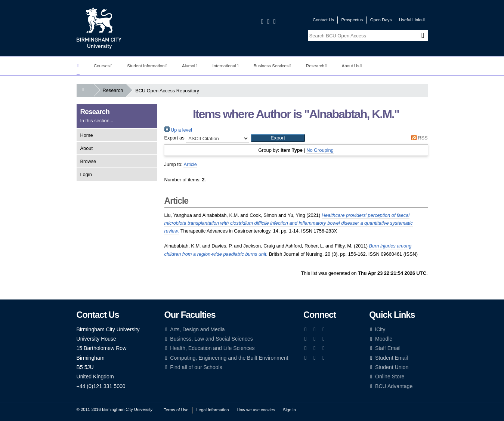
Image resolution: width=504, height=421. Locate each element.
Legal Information (213, 410)
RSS (418, 138)
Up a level (178, 130)
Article (190, 164)
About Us (352, 66)
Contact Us (323, 20)
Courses (103, 66)
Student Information (147, 66)
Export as (174, 138)
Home (87, 135)
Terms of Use (176, 410)
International (226, 66)
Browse (88, 161)
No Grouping (320, 150)
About (86, 148)
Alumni (190, 66)
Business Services (272, 66)
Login (86, 174)
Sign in (289, 410)
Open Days (381, 20)
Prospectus (352, 20)
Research (316, 66)
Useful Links (412, 20)
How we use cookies (256, 410)
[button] (278, 138)
